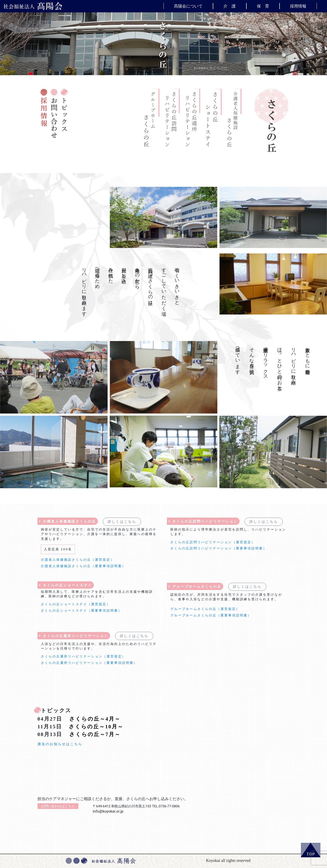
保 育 (263, 6)
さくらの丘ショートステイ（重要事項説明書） (81, 611)
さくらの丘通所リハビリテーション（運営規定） (83, 656)
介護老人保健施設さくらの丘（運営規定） (78, 560)
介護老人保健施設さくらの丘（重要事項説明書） (83, 566)
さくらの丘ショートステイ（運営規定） (76, 604)
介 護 (230, 6)
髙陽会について (188, 6)
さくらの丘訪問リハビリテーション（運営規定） (213, 542)
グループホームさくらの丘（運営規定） (205, 609)
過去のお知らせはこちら (60, 744)
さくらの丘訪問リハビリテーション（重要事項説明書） (219, 548)
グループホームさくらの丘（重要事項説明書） (211, 615)
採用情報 (298, 6)
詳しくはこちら (122, 522)
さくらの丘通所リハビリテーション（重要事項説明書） (89, 663)
